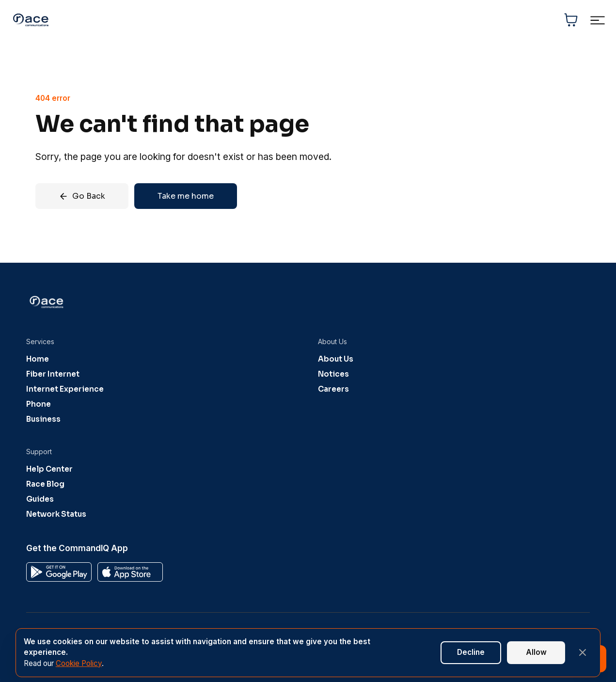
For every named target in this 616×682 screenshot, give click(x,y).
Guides (40, 499)
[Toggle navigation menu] (597, 20)
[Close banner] (583, 652)
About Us (336, 359)
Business (43, 419)
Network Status (56, 514)
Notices (333, 374)
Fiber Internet (53, 374)
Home (38, 359)
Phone (39, 404)
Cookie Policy (79, 663)
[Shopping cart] (571, 20)
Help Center (49, 469)
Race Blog (45, 484)
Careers (333, 389)
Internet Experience (65, 389)
